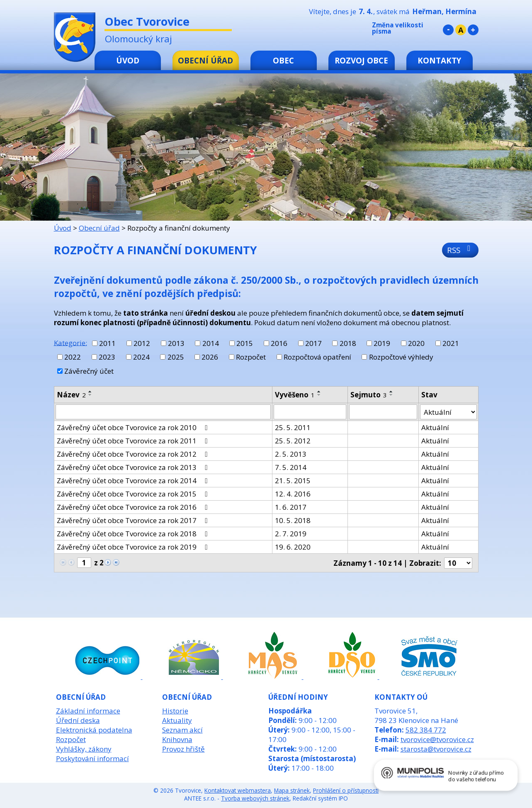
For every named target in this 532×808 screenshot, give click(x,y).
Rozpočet (251, 357)
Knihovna (177, 739)
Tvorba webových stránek (255, 798)
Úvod (128, 60)
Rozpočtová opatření (317, 357)
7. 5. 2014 (291, 467)
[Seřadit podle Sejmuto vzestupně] (391, 392)
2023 (107, 357)
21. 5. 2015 (293, 481)
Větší (473, 30)
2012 (142, 343)
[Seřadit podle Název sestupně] (90, 395)
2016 (279, 343)
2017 (313, 343)
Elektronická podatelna (94, 730)
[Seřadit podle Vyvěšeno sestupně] (319, 395)
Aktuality (177, 720)
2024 (141, 357)
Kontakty (439, 60)
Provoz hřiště (183, 749)
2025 (176, 357)
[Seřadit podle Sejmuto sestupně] (391, 395)
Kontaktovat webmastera (238, 790)
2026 (210, 357)
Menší (448, 30)
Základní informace (88, 711)
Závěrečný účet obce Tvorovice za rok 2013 (134, 467)
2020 (416, 343)
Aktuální (435, 427)
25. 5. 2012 (293, 441)
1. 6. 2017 (291, 507)
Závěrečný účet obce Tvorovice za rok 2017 (134, 520)
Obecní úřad (205, 60)
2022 (73, 357)
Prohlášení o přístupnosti (346, 790)
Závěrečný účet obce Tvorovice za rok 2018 (134, 534)
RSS (460, 250)
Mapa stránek (292, 790)
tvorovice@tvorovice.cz (437, 739)
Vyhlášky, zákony (84, 749)
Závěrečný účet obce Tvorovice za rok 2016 (134, 507)
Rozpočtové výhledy (401, 357)
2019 (382, 343)
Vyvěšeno (295, 395)
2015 (245, 343)
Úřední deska (78, 720)
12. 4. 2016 (293, 494)
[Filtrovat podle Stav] (448, 412)
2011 (107, 343)
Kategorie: (70, 342)
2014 (211, 343)
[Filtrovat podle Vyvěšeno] (310, 412)
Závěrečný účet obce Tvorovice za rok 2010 (134, 427)
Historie (175, 711)
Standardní (461, 30)
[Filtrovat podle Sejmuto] (383, 412)
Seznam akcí (182, 730)
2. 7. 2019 (291, 534)
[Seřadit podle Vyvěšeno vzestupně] (319, 392)
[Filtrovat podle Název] (163, 412)
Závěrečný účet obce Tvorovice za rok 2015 (134, 494)
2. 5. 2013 (291, 454)
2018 (348, 343)
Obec (283, 60)
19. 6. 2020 (293, 547)
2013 (176, 343)
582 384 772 (426, 730)
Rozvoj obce (361, 60)
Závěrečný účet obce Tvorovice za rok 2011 (134, 441)
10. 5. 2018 (293, 520)
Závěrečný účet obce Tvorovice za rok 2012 (134, 454)
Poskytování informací (92, 758)
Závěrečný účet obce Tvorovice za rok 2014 (134, 481)
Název (71, 395)
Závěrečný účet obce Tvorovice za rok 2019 (134, 547)
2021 (451, 343)
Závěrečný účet (89, 371)
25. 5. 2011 (293, 427)
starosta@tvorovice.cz (436, 749)
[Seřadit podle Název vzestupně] (90, 392)
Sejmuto (369, 395)
